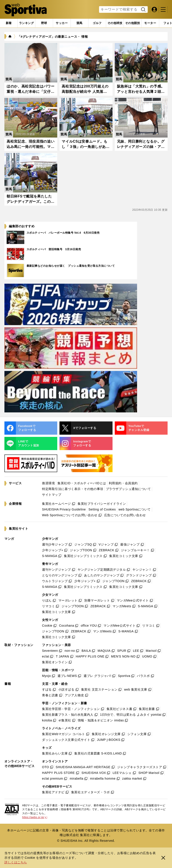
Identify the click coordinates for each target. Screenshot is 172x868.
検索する (143, 10)
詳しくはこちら (16, 862)
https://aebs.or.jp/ (35, 817)
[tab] (44, 23)
